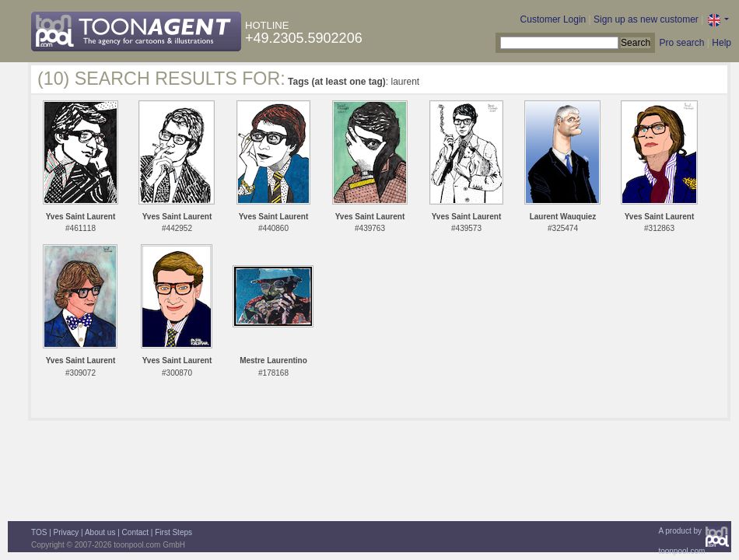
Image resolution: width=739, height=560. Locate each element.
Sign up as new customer (646, 19)
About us (100, 532)
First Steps (173, 532)
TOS (39, 532)
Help (721, 43)
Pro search (681, 43)
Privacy (67, 532)
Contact (135, 532)
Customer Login (553, 19)
